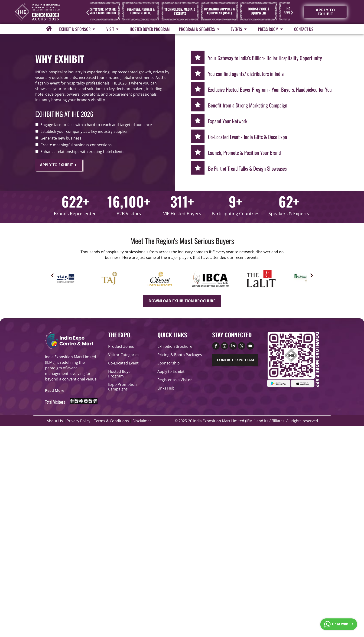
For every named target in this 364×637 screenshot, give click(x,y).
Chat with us (338, 624)
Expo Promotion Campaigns (122, 387)
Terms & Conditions (111, 421)
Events (240, 29)
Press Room (271, 29)
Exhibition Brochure (175, 346)
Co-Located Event (123, 363)
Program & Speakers (200, 29)
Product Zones (121, 346)
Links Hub (166, 388)
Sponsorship (169, 363)
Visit (113, 29)
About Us (55, 421)
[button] (88, 12)
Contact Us (304, 29)
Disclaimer (142, 421)
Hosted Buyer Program (150, 29)
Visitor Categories (124, 355)
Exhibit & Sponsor (78, 29)
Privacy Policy (78, 421)
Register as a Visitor (175, 380)
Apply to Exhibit (171, 371)
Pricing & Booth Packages (180, 355)
